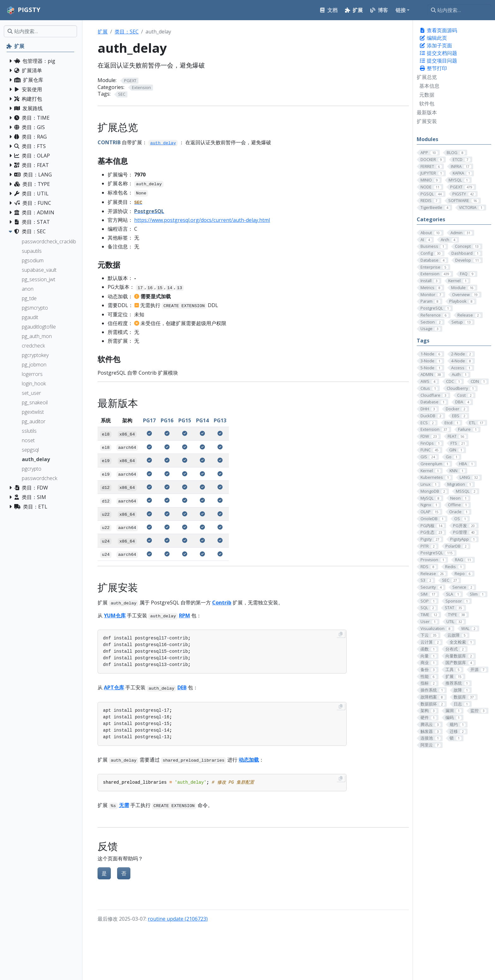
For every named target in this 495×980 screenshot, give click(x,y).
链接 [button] (401, 10)
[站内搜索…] (459, 10)
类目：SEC (127, 32)
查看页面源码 (438, 30)
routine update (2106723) (178, 919)
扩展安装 (427, 121)
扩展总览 (427, 77)
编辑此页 (433, 38)
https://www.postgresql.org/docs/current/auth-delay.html (202, 220)
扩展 (103, 32)
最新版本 (427, 112)
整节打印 (433, 68)
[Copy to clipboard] (341, 634)
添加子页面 (436, 45)
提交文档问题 (438, 53)
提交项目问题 (438, 61)
